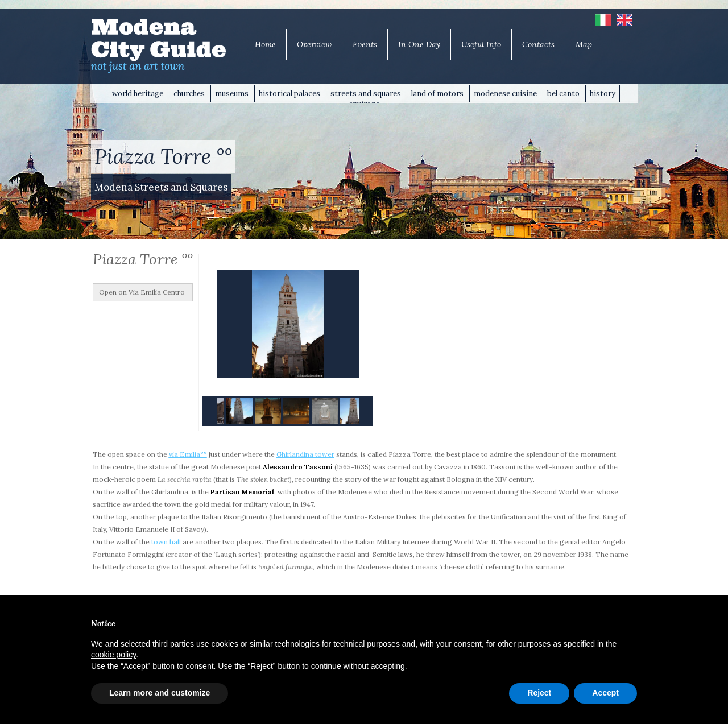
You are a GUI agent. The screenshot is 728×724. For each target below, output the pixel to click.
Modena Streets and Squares (161, 187)
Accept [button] (605, 693)
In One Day (419, 44)
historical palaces (289, 94)
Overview (314, 44)
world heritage (138, 94)
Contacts (538, 44)
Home (265, 44)
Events (365, 44)
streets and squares (366, 94)
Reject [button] (539, 693)
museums (232, 94)
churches (189, 94)
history (603, 94)
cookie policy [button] (113, 655)
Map (584, 44)
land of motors (437, 94)
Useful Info (481, 44)
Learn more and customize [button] (160, 693)
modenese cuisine (505, 94)
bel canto (563, 94)
